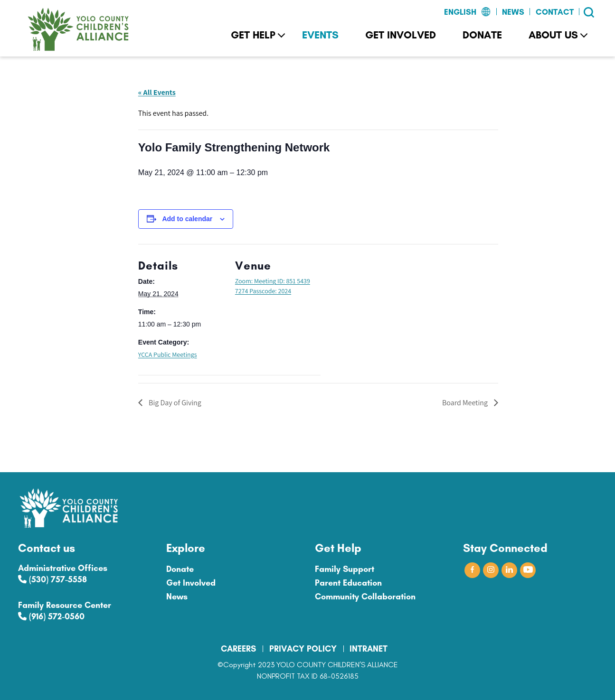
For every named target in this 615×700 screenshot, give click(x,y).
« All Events (157, 92)
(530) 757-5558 (52, 579)
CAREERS (238, 649)
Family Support (345, 569)
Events (320, 35)
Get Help (253, 35)
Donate (482, 35)
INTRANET (369, 649)
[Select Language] (444, 12)
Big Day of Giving (174, 403)
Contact (555, 12)
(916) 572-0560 (51, 616)
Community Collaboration (365, 597)
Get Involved (401, 35)
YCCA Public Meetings (168, 355)
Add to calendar (187, 219)
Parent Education (348, 583)
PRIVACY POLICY (303, 649)
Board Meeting (466, 403)
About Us (553, 35)
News (513, 12)
